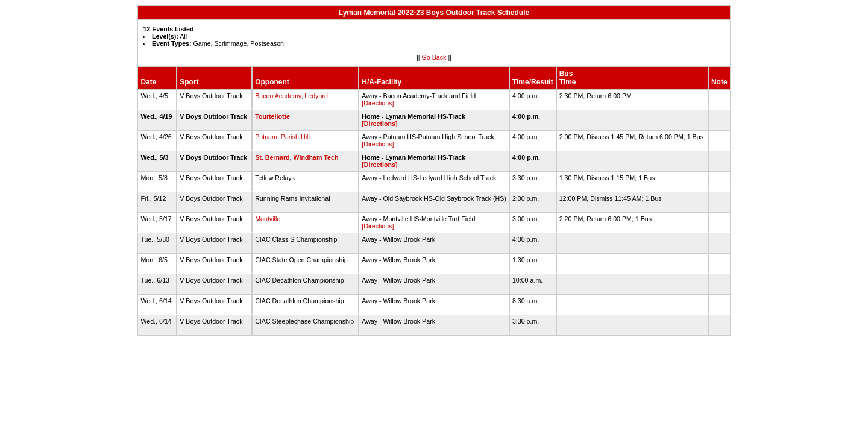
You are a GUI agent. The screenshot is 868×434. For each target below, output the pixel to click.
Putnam (266, 137)
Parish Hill (295, 137)
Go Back (434, 57)
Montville (268, 219)
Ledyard (316, 96)
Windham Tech (316, 157)
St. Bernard (272, 157)
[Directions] (378, 103)
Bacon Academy (278, 96)
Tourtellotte (272, 116)
